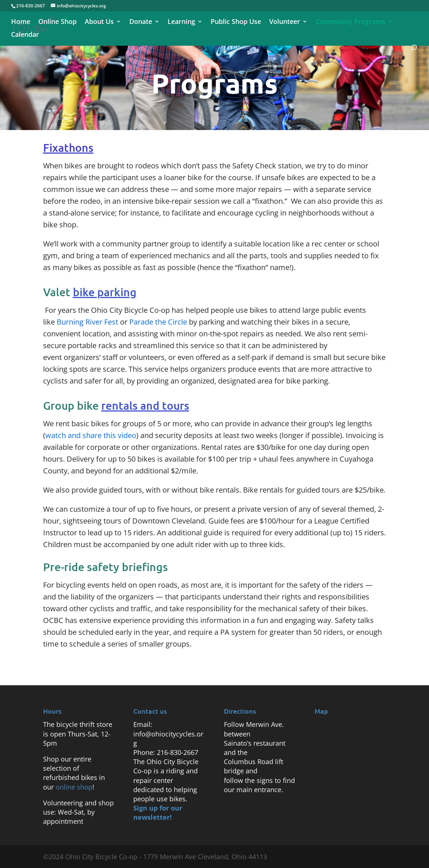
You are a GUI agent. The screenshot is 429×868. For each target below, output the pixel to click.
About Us (99, 22)
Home (21, 22)
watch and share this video (91, 435)
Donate (141, 22)
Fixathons (68, 147)
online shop (74, 787)
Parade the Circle (158, 322)
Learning (181, 22)
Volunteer (285, 22)
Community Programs (350, 22)
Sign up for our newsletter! (158, 813)
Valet (90, 292)
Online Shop (57, 22)
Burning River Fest (87, 322)
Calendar (25, 35)
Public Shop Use (236, 22)
